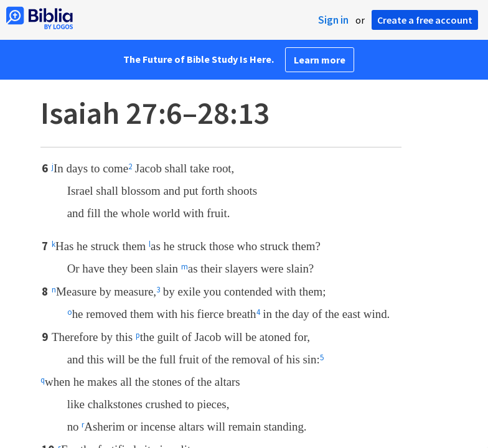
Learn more (320, 60)
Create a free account (425, 20)
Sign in (333, 20)
